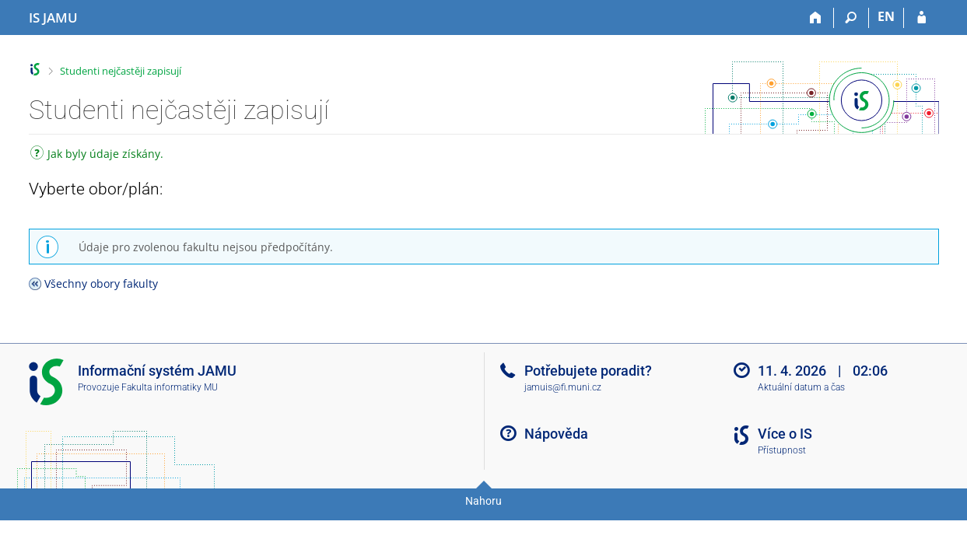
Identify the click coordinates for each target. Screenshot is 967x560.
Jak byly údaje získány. (97, 155)
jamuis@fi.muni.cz (563, 387)
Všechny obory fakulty (101, 283)
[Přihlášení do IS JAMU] (921, 18)
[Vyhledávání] (851, 18)
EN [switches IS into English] (886, 16)
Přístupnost (782, 450)
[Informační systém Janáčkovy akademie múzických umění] (53, 18)
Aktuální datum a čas (801, 387)
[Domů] (816, 18)
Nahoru (483, 501)
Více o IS (785, 434)
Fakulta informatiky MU (170, 387)
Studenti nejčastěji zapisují (121, 71)
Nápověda (556, 434)
